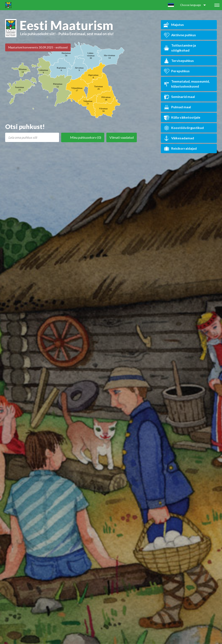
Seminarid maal (179, 97)
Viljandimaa (77, 89)
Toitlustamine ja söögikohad (180, 48)
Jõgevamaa (93, 76)
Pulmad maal (177, 107)
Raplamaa (61, 69)
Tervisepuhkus (179, 61)
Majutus (174, 25)
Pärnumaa (58, 85)
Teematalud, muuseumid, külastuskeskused (187, 84)
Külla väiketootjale (182, 117)
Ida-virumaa (109, 57)
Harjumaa (66, 54)
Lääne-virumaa (91, 55)
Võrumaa (103, 110)
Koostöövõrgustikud (184, 128)
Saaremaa (20, 88)
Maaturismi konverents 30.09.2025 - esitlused (38, 47)
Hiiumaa (23, 70)
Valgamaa (88, 102)
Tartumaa (99, 88)
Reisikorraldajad (180, 149)
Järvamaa (79, 69)
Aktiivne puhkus (180, 35)
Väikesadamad (179, 138)
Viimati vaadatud (122, 137)
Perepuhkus (177, 71)
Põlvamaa (106, 98)
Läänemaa (43, 71)
